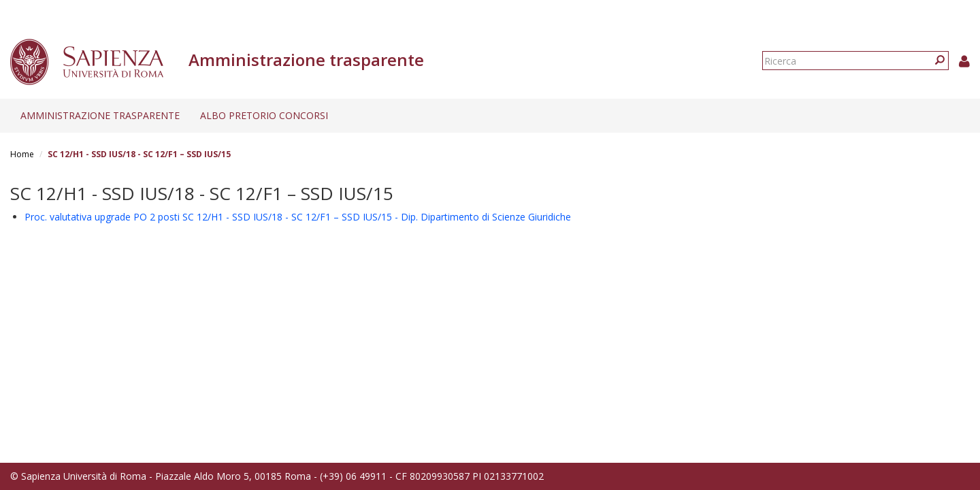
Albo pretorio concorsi (264, 115)
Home (22, 154)
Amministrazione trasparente (100, 115)
